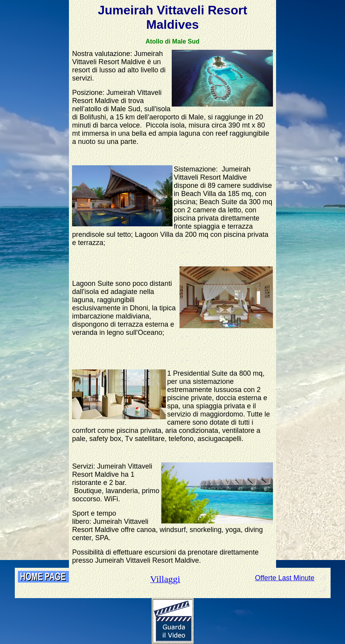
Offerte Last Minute (285, 578)
